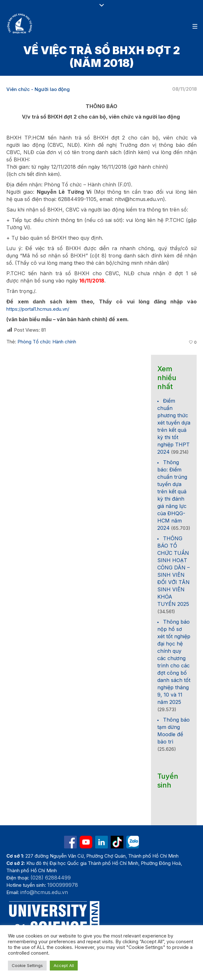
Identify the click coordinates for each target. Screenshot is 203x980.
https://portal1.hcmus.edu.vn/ (38, 309)
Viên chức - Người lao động (38, 89)
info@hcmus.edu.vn (44, 892)
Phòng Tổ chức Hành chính (47, 342)
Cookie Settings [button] (27, 965)
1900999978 (63, 885)
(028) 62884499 (51, 878)
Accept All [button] (64, 965)
